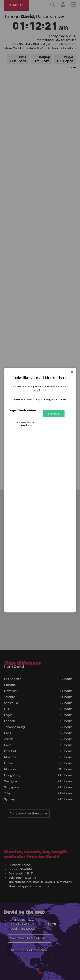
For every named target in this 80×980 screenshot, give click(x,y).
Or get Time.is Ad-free (22, 410)
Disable (54, 414)
